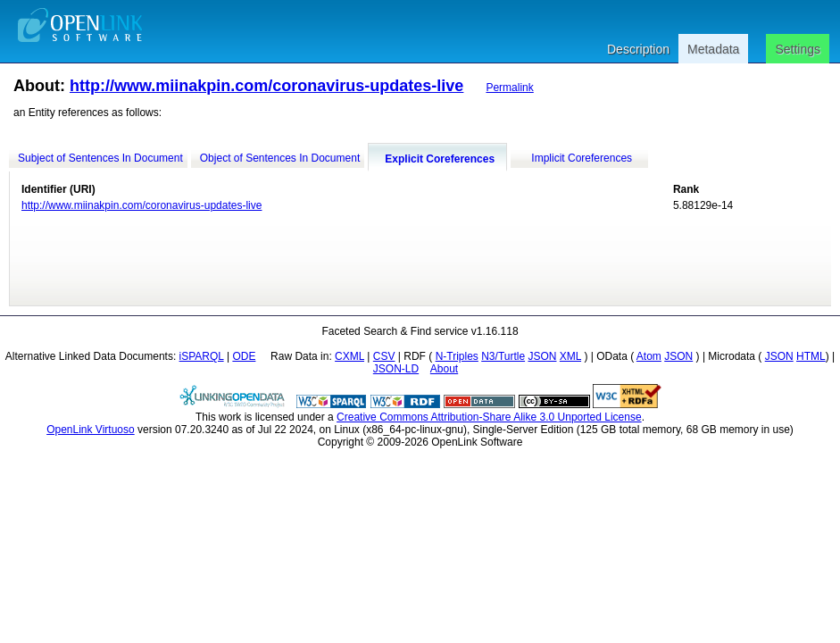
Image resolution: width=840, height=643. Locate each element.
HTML (811, 356)
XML (570, 356)
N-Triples (457, 356)
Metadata (713, 49)
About (444, 369)
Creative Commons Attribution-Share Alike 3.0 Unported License (489, 417)
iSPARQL (202, 356)
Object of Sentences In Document (280, 158)
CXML (349, 356)
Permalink (509, 88)
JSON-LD (396, 369)
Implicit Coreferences (582, 158)
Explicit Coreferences (440, 159)
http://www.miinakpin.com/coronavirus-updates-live (266, 86)
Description (638, 49)
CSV (384, 356)
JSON (542, 356)
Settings (798, 49)
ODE (244, 356)
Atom (649, 356)
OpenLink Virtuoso (91, 430)
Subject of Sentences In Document (100, 158)
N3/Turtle (503, 356)
